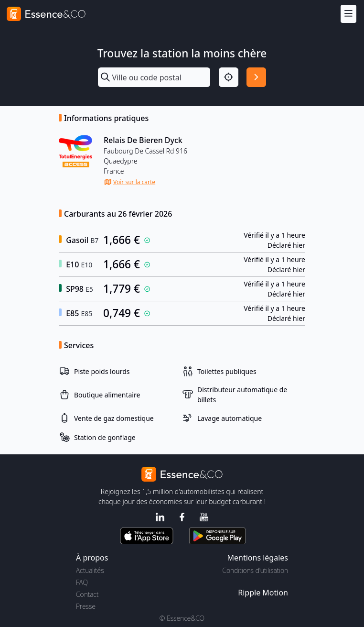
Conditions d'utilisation (255, 570)
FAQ (82, 582)
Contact (87, 594)
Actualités (90, 570)
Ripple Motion (263, 593)
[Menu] (348, 14)
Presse (86, 606)
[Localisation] (229, 77)
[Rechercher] (256, 77)
